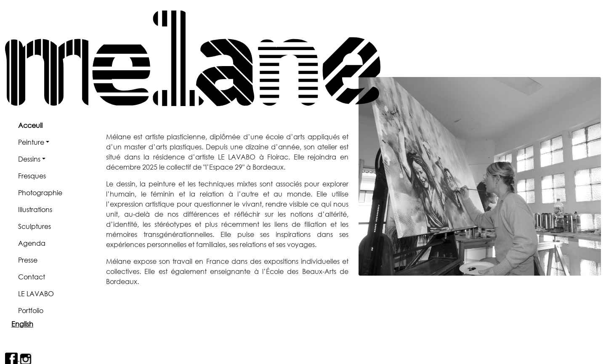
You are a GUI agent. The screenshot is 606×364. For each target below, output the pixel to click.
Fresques (32, 176)
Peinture (31, 142)
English (22, 324)
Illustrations (35, 209)
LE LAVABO (36, 294)
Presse (28, 260)
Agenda (32, 243)
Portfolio (31, 310)
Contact (32, 277)
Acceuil (30, 125)
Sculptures (35, 226)
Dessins (29, 159)
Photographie (40, 193)
